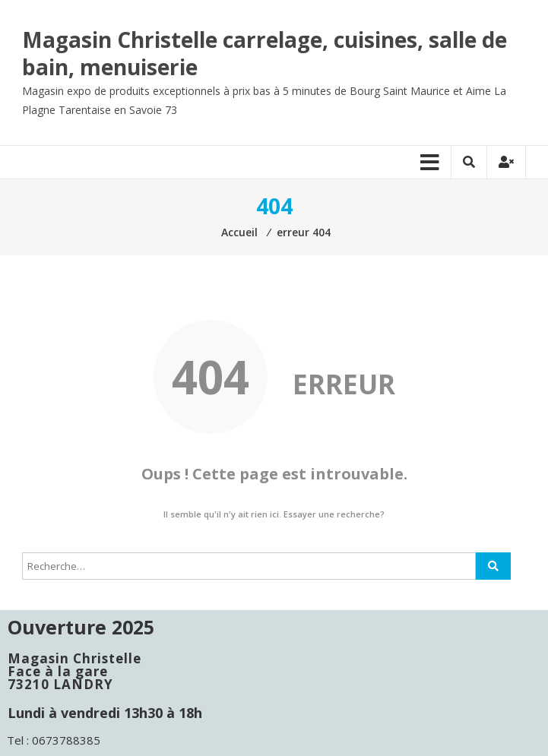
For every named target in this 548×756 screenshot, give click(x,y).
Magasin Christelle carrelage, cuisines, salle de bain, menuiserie (264, 53)
